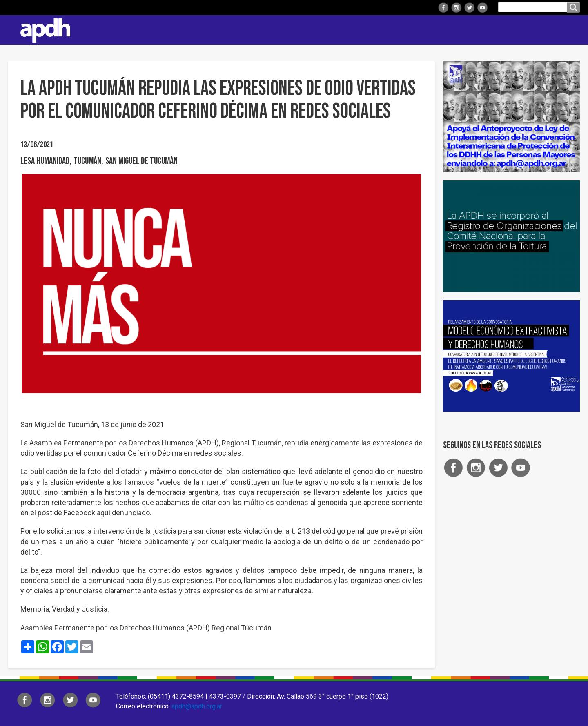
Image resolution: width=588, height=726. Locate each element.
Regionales (312, 30)
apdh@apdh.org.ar (197, 706)
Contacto (570, 30)
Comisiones (415, 30)
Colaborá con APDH (477, 30)
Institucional (258, 30)
